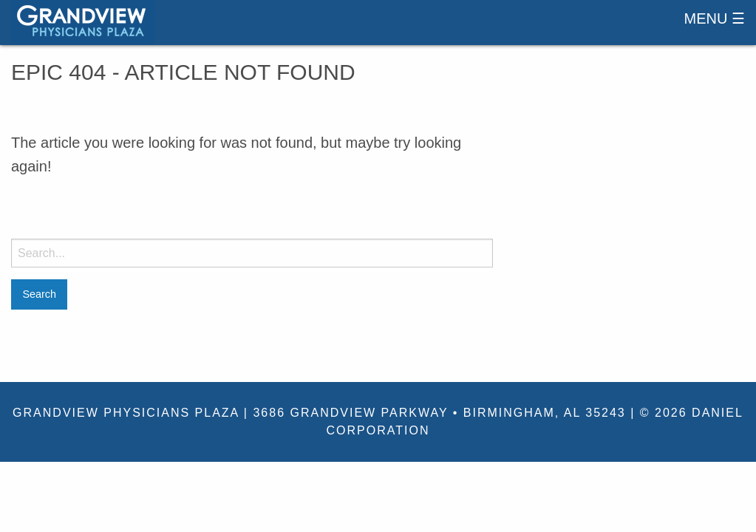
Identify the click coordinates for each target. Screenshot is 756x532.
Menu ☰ (715, 18)
